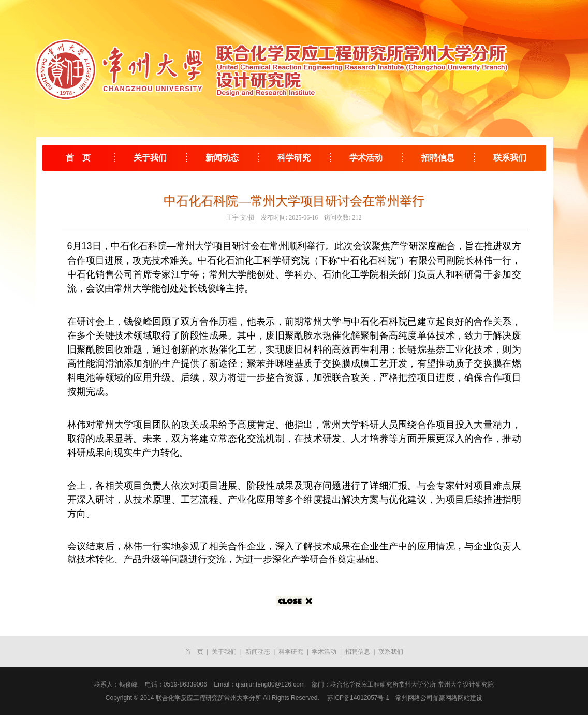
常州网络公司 (414, 698)
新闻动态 (222, 158)
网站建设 (470, 698)
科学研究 (294, 158)
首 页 (78, 158)
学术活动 (366, 158)
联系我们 (510, 158)
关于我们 (150, 158)
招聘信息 (438, 158)
